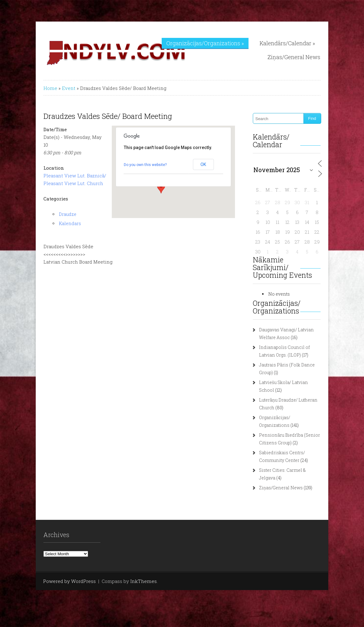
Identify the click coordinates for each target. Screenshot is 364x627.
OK (203, 164)
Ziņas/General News (294, 57)
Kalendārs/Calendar (287, 43)
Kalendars (70, 223)
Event (69, 88)
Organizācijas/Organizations (205, 43)
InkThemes (144, 581)
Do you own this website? (145, 165)
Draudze (68, 214)
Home (50, 88)
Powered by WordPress (69, 581)
